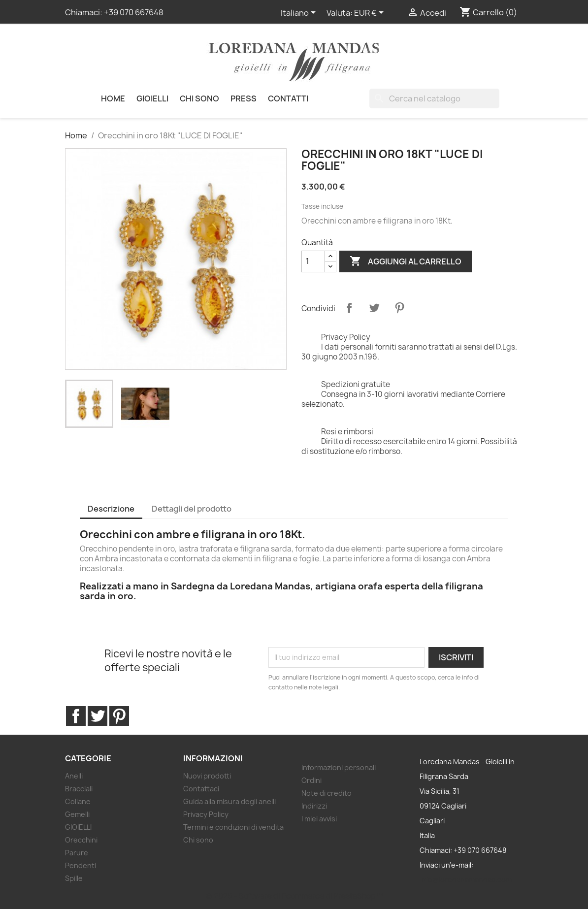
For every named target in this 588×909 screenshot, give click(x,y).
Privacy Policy (206, 814)
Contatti (288, 98)
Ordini (311, 780)
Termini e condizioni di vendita (233, 827)
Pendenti (81, 865)
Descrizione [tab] (111, 509)
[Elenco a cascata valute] (371, 13)
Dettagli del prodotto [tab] (192, 509)
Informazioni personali (339, 767)
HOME (113, 98)
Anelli (74, 776)
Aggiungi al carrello (406, 261)
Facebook (76, 716)
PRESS (244, 98)
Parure (77, 853)
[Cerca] (434, 98)
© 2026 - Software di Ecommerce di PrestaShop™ (294, 896)
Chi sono (199, 98)
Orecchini (81, 840)
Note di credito (327, 793)
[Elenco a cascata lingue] (300, 13)
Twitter (98, 716)
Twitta (374, 308)
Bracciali (79, 789)
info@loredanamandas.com (466, 880)
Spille (74, 878)
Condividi (349, 308)
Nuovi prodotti (207, 776)
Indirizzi (314, 806)
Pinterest (399, 308)
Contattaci (201, 789)
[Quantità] (313, 261)
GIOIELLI (152, 98)
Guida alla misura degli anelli (229, 801)
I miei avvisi (319, 819)
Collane (78, 801)
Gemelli (77, 814)
